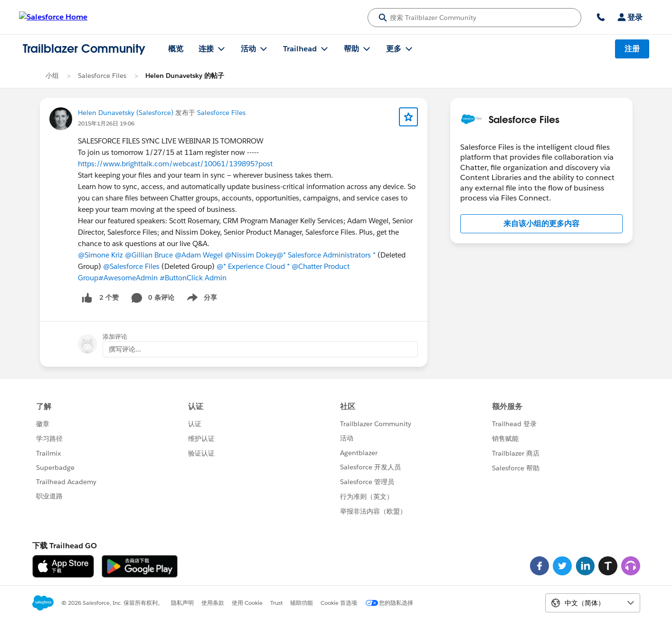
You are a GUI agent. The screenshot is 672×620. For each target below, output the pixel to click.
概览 (176, 49)
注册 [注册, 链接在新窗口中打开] (632, 49)
